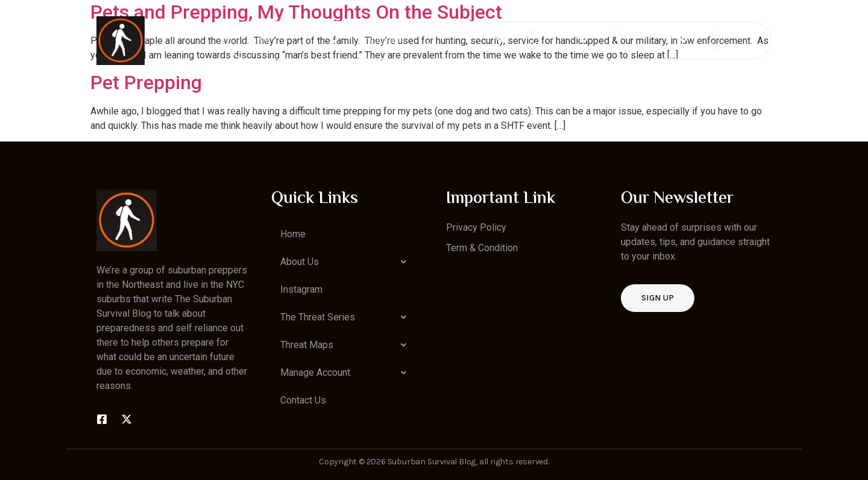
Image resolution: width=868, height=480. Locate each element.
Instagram (382, 40)
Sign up (658, 298)
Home (258, 40)
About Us (316, 40)
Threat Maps (559, 40)
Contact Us (726, 40)
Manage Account (650, 40)
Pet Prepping (146, 83)
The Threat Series (466, 40)
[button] (347, 262)
